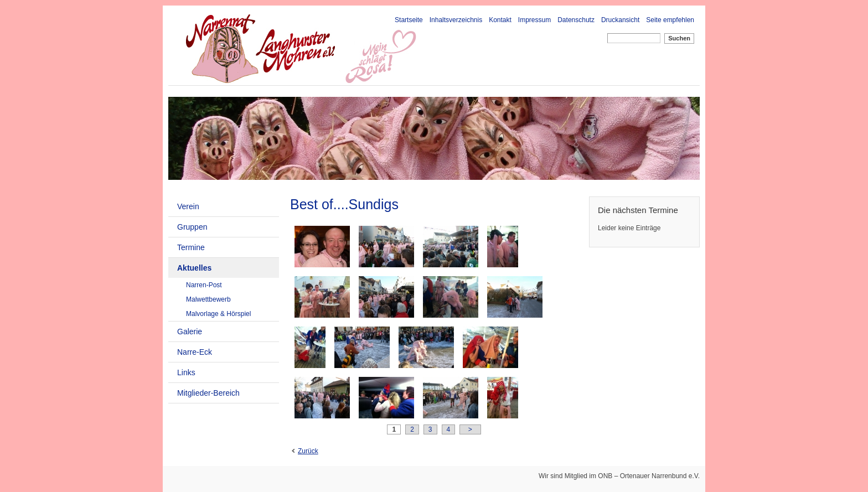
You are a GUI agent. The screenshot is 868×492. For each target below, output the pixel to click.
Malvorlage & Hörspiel (218, 314)
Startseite (409, 20)
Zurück (308, 451)
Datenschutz (576, 20)
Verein (188, 206)
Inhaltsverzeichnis (456, 20)
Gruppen (192, 227)
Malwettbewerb (208, 299)
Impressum (534, 20)
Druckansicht (620, 20)
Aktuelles (194, 268)
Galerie (190, 332)
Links (186, 372)
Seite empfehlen (670, 20)
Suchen (679, 38)
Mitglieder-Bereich (208, 393)
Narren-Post (204, 285)
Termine (191, 247)
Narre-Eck (195, 352)
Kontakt (500, 20)
